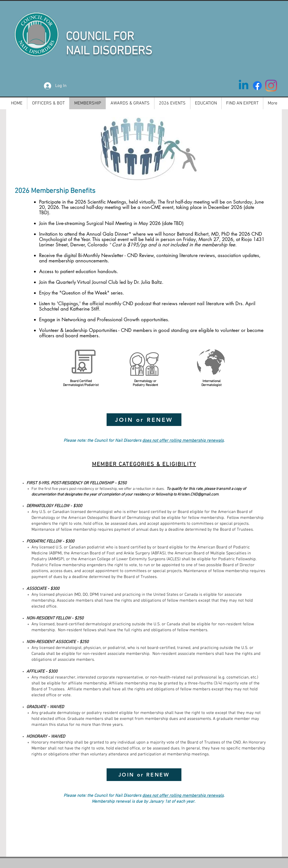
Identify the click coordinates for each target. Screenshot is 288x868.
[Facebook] (257, 86)
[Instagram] (271, 86)
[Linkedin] (244, 86)
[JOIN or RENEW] (144, 420)
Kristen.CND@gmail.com (198, 495)
